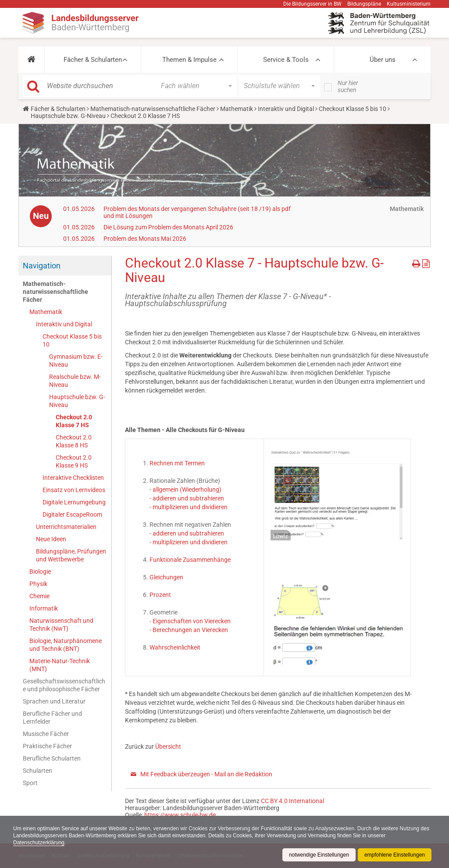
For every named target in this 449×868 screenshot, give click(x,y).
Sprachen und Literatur (54, 701)
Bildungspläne (364, 4)
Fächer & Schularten (93, 60)
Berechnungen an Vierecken (190, 630)
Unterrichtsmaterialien (66, 527)
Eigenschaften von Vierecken (192, 621)
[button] (31, 60)
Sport (30, 783)
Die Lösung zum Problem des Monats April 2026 (168, 227)
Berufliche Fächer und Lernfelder (52, 718)
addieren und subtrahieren (188, 498)
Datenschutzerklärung (39, 843)
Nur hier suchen (348, 86)
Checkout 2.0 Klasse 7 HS (74, 421)
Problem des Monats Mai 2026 (145, 239)
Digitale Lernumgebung (74, 502)
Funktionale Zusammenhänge (190, 560)
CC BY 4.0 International (292, 801)
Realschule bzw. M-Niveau (75, 381)
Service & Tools (286, 60)
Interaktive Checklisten (73, 478)
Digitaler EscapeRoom (72, 514)
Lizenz (281, 536)
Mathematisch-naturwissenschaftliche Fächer (153, 109)
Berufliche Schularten (52, 758)
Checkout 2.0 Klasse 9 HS (74, 461)
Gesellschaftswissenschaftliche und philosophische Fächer (64, 685)
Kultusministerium (409, 4)
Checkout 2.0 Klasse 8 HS (74, 441)
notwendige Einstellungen (319, 855)
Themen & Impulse (189, 60)
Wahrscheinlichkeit (175, 647)
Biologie (40, 572)
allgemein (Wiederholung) (187, 489)
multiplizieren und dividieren (190, 507)
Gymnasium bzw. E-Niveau (76, 361)
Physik (38, 584)
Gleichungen (166, 577)
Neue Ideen (51, 539)
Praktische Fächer (47, 746)
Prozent (160, 595)
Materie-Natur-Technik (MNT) (60, 665)
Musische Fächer (46, 734)
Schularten (37, 771)
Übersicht (168, 747)
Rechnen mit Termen (177, 463)
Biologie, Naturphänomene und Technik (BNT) (66, 645)
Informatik (44, 608)
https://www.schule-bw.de (180, 815)
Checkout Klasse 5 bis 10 (353, 109)
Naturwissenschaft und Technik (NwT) (61, 625)
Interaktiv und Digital (286, 109)
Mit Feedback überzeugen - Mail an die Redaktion (206, 774)
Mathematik (237, 109)
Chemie (39, 596)
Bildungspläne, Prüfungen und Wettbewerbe (71, 555)
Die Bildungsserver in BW (312, 4)
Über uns (383, 60)
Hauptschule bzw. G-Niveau (68, 116)
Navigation (42, 266)
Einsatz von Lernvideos (74, 490)
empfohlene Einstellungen (395, 855)
